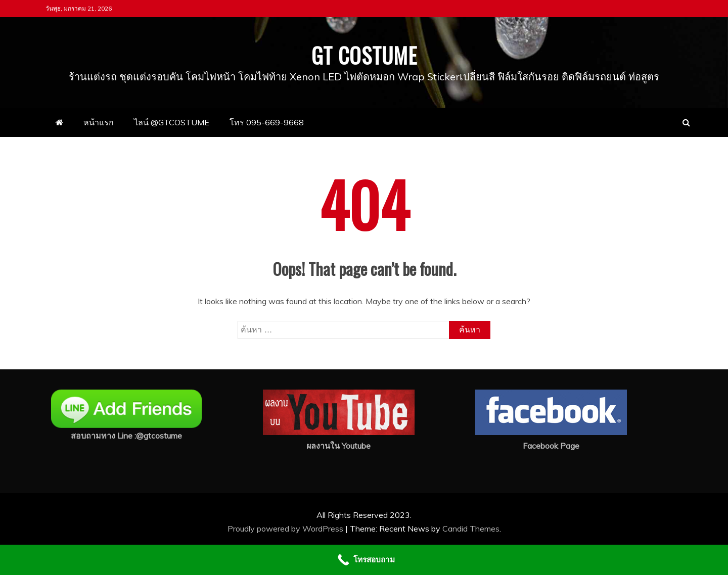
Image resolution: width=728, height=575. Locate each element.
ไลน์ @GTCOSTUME (172, 122)
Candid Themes (471, 529)
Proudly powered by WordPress (286, 529)
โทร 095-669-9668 (267, 122)
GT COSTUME (364, 55)
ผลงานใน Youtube (338, 446)
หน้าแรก (99, 122)
